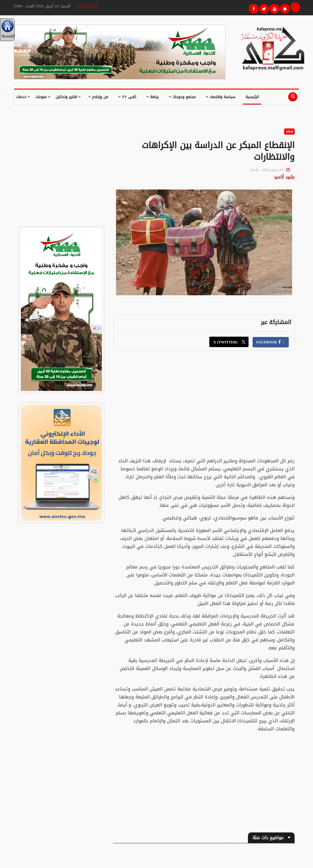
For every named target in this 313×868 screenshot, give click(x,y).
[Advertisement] (204, 401)
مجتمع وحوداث (182, 97)
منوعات (43, 97)
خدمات (23, 97)
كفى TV (127, 97)
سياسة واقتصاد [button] (221, 97)
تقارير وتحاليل (68, 97)
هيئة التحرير (87, 6)
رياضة (153, 97)
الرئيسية (252, 97)
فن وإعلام (98, 97)
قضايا (289, 131)
